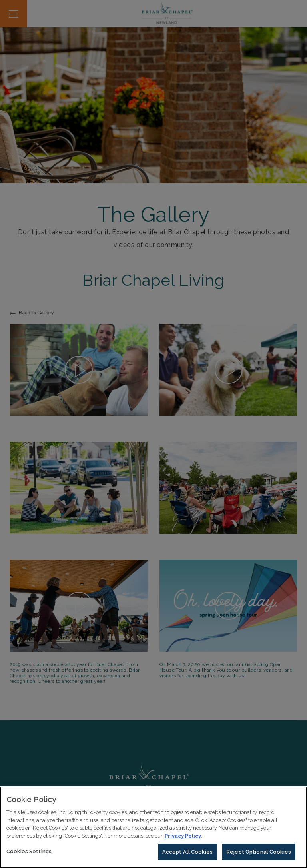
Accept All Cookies (187, 854)
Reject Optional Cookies (259, 854)
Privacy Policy (183, 837)
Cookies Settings (29, 853)
